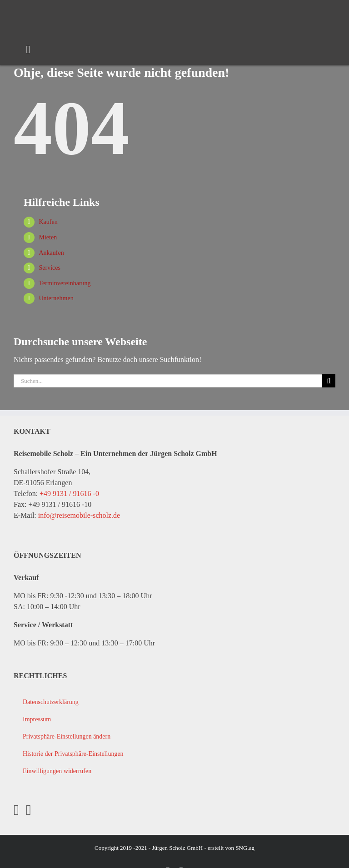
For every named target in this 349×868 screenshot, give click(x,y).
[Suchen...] (168, 381)
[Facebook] (16, 810)
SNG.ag (245, 848)
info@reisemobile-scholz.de (79, 515)
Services (49, 268)
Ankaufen (51, 253)
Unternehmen (56, 298)
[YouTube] (29, 810)
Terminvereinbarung (65, 283)
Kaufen (48, 222)
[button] (174, 737)
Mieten (48, 237)
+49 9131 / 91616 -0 (69, 494)
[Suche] (329, 381)
